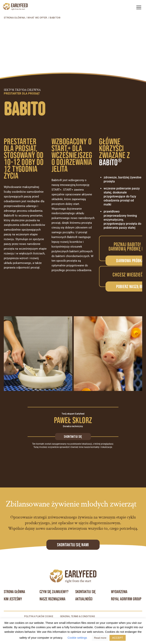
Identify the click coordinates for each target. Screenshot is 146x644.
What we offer (37, 18)
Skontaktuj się (73, 437)
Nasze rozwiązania (52, 599)
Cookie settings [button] (77, 638)
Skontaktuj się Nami (73, 545)
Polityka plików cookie (39, 616)
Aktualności (84, 599)
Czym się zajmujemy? (54, 592)
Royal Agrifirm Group (126, 599)
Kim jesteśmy (13, 599)
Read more (100, 638)
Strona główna (14, 18)
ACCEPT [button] (118, 638)
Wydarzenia (119, 592)
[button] (139, 7)
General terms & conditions (78, 616)
